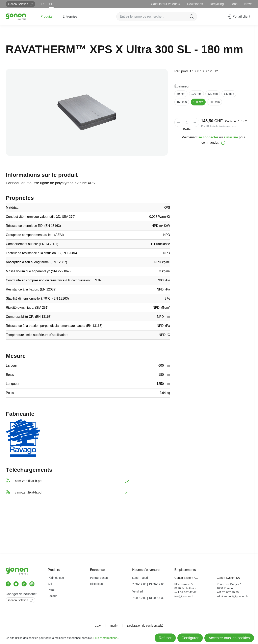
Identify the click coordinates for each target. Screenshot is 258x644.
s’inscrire (231, 137)
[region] (87, 112)
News (248, 4)
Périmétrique (56, 578)
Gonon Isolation (20, 4)
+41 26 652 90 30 (228, 592)
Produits (54, 570)
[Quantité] (187, 122)
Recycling (217, 4)
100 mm (196, 94)
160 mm (182, 102)
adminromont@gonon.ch (232, 596)
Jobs (234, 4)
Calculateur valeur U (166, 4)
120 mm (213, 94)
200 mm (215, 102)
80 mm (181, 94)
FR (51, 4)
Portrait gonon (99, 578)
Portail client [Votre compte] (239, 16)
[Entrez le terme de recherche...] (152, 17)
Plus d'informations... (107, 638)
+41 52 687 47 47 (185, 592)
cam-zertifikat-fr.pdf (29, 481)
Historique (96, 584)
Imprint (114, 626)
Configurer (190, 638)
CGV (98, 626)
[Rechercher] (192, 17)
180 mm (198, 102)
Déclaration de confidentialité (145, 626)
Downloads (195, 4)
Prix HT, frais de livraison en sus (218, 126)
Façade (53, 596)
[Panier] (254, 15)
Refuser (165, 638)
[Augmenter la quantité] (195, 122)
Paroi (51, 590)
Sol (50, 584)
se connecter (208, 137)
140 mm (229, 94)
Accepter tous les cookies (229, 638)
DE (44, 4)
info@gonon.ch (184, 596)
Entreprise (97, 570)
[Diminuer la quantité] (179, 122)
